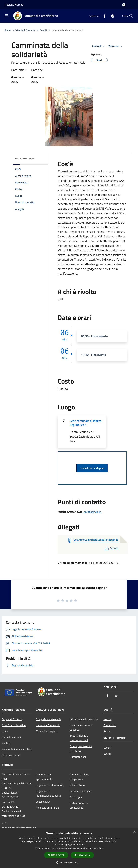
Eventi (43, 30)
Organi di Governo (12, 719)
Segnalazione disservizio (50, 785)
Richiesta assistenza (47, 808)
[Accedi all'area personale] (124, 5)
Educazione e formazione (84, 719)
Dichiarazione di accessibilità (79, 805)
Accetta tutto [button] (56, 855)
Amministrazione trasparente (79, 777)
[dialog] (69, 848)
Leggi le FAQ (43, 802)
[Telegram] (111, 16)
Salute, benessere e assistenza (81, 749)
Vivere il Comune (25, 30)
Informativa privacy (81, 791)
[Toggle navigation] (7, 16)
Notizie (107, 719)
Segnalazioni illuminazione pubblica (48, 793)
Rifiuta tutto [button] (82, 855)
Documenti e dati (12, 755)
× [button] (134, 832)
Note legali (76, 797)
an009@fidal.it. (93, 512)
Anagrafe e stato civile (48, 719)
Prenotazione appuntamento (44, 777)
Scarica (111, 548)
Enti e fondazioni (11, 737)
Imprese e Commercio (48, 725)
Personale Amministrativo (17, 749)
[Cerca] (131, 16)
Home (7, 30)
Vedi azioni (116, 46)
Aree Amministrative (14, 725)
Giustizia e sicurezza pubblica (81, 727)
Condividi (99, 46)
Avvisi (107, 731)
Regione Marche (14, 5)
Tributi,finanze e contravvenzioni (79, 738)
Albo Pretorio (77, 785)
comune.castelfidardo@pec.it (19, 828)
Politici (6, 743)
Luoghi (107, 748)
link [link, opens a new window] (101, 848)
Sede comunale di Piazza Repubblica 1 (85, 423)
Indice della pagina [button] (25, 158)
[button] (69, 862)
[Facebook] (103, 16)
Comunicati (110, 725)
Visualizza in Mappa (92, 468)
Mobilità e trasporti (47, 731)
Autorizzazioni (78, 757)
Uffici (5, 731)
